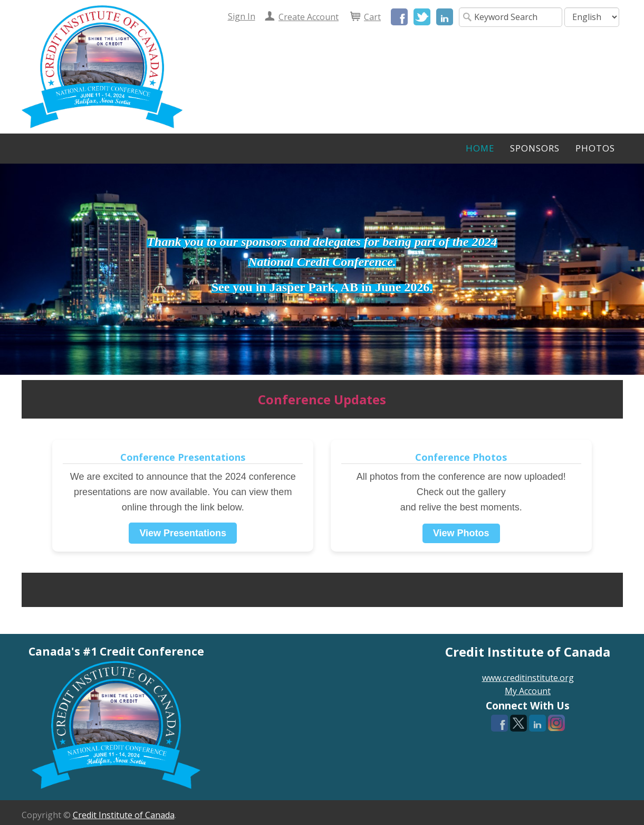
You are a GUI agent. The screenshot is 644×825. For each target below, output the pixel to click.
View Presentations (183, 533)
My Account (528, 691)
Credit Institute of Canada (124, 815)
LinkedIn (445, 17)
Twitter (422, 17)
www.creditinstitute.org (528, 678)
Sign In (242, 16)
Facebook (399, 17)
